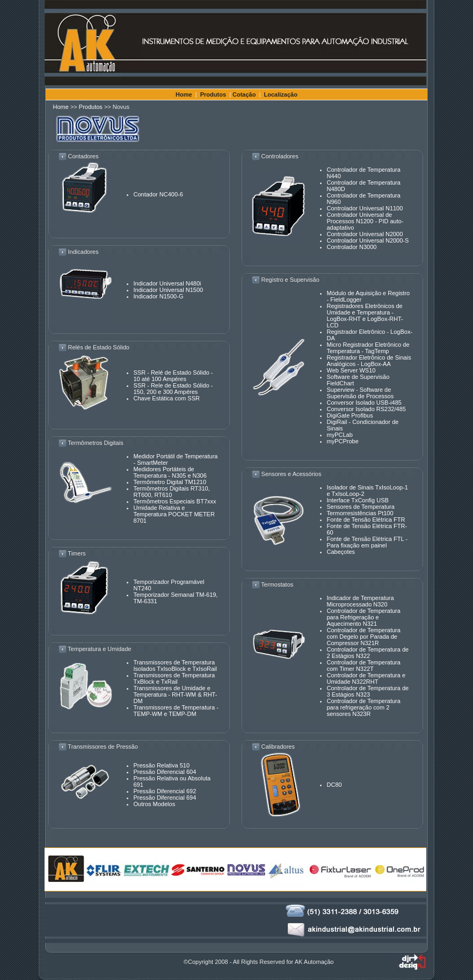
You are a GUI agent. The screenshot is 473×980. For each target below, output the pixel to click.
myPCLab (340, 435)
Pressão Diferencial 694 (165, 798)
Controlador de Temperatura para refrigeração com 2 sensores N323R (364, 707)
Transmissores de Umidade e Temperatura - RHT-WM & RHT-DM (176, 694)
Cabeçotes (341, 552)
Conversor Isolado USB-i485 (364, 403)
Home (184, 94)
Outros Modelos (155, 804)
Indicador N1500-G (159, 296)
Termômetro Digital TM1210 (170, 482)
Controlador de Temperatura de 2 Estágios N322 (368, 653)
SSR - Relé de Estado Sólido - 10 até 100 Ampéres (173, 376)
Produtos (213, 94)
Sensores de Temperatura (361, 507)
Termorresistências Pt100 (360, 513)
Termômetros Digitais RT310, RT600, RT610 (172, 492)
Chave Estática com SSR (167, 398)
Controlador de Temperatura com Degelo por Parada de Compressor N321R (364, 637)
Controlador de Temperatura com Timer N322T (364, 665)
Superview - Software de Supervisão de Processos (361, 393)
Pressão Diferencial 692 (165, 791)
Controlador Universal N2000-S (368, 240)
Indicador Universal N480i (168, 283)
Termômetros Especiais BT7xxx (175, 501)
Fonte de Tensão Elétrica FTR (366, 520)
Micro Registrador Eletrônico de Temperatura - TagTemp (368, 348)
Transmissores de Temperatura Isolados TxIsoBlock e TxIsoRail (176, 665)
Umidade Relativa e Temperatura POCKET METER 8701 (174, 514)
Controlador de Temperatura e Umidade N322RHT (366, 678)
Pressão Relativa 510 (162, 765)
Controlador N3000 (352, 247)
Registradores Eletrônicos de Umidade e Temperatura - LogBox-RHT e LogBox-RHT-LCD (365, 316)
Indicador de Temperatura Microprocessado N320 (361, 601)
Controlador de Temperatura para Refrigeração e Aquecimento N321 (364, 617)
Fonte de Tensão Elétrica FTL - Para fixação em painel (367, 542)
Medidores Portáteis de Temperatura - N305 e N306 (170, 472)
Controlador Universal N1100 (365, 208)
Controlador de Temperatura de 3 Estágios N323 (368, 691)
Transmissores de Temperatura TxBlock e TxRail (174, 678)
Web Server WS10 (351, 370)
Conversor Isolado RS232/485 (366, 409)
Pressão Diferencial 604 (165, 772)
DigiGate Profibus (350, 415)
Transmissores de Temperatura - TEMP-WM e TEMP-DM (176, 711)
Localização (281, 94)
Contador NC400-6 (158, 194)
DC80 (334, 785)
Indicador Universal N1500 (169, 290)
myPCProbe (343, 441)
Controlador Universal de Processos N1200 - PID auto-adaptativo (365, 221)
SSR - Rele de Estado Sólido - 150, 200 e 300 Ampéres (173, 389)
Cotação (244, 94)
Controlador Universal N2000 (365, 234)
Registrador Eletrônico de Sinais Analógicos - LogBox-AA (369, 361)
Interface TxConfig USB (358, 500)
